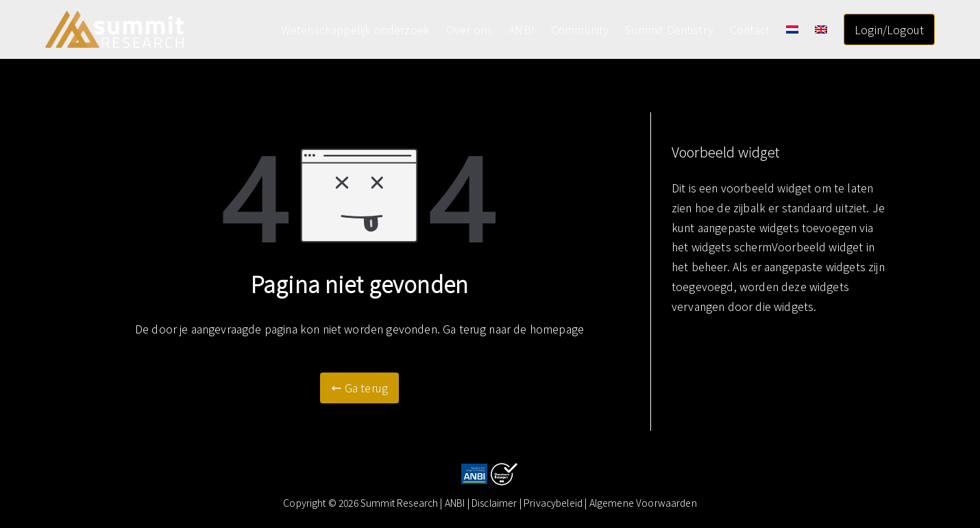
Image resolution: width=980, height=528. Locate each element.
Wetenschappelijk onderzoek (355, 29)
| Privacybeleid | (554, 503)
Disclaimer (495, 503)
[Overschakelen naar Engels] (821, 29)
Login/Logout (889, 29)
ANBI (522, 29)
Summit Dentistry (669, 29)
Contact (750, 29)
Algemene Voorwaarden (643, 503)
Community (580, 29)
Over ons (469, 29)
